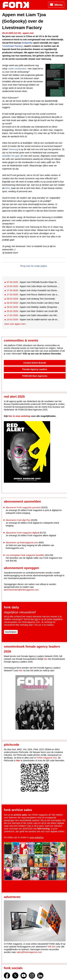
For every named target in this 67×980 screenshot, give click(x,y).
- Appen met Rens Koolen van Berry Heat (33, 303)
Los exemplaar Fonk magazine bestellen (25, 555)
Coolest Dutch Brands (35, 363)
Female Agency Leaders (35, 369)
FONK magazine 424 (47, 758)
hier (36, 619)
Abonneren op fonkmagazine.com (22, 543)
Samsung (14, 149)
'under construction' (17, 69)
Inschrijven (11, 632)
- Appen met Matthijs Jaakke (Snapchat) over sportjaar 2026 (33, 307)
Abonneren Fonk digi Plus (18, 520)
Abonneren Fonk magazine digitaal (22, 533)
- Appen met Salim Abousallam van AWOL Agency (33, 315)
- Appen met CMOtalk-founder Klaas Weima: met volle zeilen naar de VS (33, 282)
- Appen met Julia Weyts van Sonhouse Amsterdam (33, 286)
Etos (8, 188)
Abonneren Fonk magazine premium (23, 507)
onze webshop (37, 837)
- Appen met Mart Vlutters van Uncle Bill (32, 311)
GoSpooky (27, 43)
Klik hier (52, 947)
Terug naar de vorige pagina (33, 266)
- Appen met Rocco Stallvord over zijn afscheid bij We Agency (33, 295)
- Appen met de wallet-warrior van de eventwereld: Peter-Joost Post (33, 319)
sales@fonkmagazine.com (29, 952)
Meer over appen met (15, 324)
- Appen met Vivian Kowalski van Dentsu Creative (33, 290)
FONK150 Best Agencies (35, 376)
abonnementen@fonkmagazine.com (21, 590)
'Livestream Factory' (13, 46)
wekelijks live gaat (11, 156)
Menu (59, 5)
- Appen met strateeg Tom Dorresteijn (31, 299)
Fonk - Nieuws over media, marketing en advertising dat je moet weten (17, 5)
